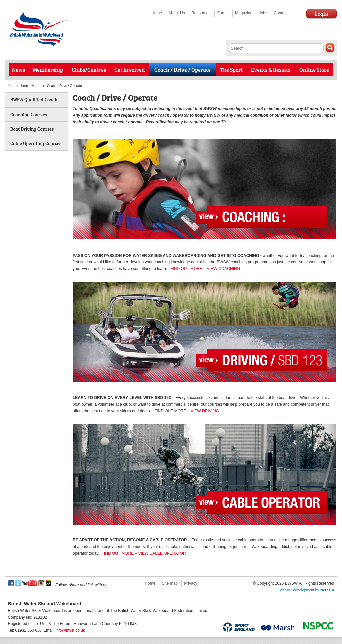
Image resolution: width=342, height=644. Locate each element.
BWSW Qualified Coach (34, 100)
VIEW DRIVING (205, 411)
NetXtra (327, 590)
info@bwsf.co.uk (70, 630)
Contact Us (284, 13)
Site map (170, 583)
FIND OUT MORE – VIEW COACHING (205, 269)
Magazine (244, 13)
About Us (177, 13)
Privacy (191, 583)
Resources (201, 13)
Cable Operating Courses (36, 143)
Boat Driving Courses (32, 129)
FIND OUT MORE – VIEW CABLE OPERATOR (144, 553)
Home (157, 13)
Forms (223, 13)
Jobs (263, 13)
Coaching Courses (29, 114)
